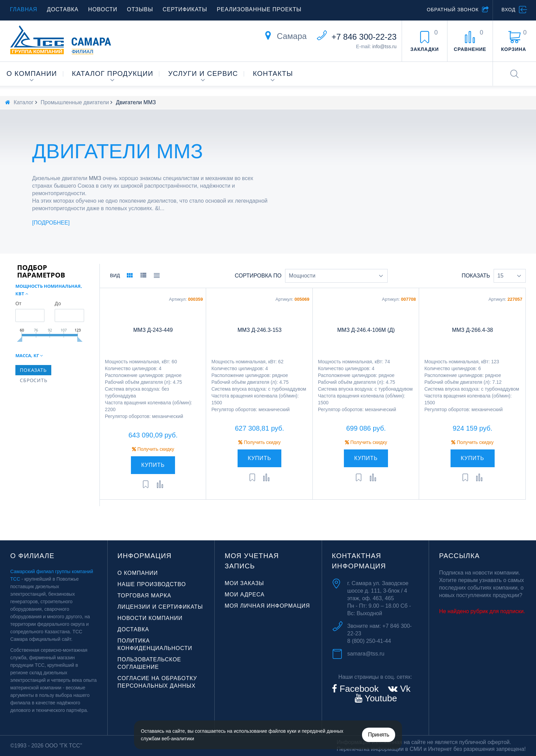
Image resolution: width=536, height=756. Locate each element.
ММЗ (95, 178)
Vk (404, 689)
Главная (24, 9)
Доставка (63, 9)
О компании (32, 73)
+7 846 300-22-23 (364, 37)
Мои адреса (245, 595)
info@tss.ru (384, 46)
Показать (476, 276)
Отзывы (140, 9)
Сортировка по (258, 276)
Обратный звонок (453, 10)
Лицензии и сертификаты (160, 607)
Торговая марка (144, 596)
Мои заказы (244, 583)
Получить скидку (153, 449)
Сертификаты (185, 9)
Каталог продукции (112, 73)
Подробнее (51, 223)
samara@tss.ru (366, 654)
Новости (103, 9)
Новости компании (150, 618)
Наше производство (152, 584)
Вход (508, 10)
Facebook (358, 689)
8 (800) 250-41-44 (369, 641)
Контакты (273, 73)
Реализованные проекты (259, 9)
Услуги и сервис (203, 73)
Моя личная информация (267, 606)
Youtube (380, 698)
